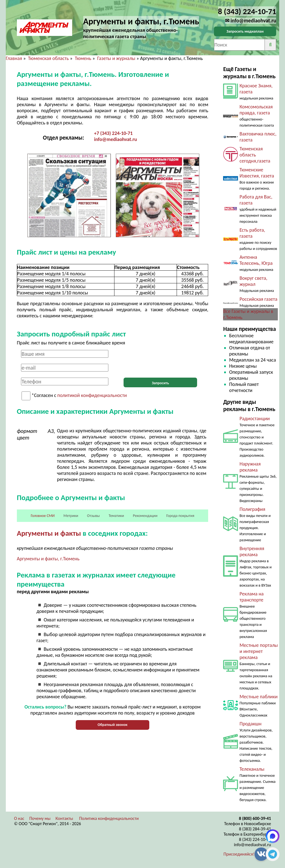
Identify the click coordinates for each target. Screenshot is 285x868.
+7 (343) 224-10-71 (113, 133)
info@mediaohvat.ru (115, 139)
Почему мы (40, 818)
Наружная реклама (250, 467)
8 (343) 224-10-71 (255, 839)
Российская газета (258, 299)
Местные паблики (258, 697)
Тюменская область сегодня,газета (255, 155)
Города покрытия (180, 516)
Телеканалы (252, 769)
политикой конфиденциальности (92, 396)
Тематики (116, 516)
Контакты (64, 818)
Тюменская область (48, 58)
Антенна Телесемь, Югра (256, 260)
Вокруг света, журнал (253, 281)
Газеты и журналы (116, 58)
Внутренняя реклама (252, 551)
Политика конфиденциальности (109, 818)
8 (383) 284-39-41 (255, 829)
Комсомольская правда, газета (256, 110)
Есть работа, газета (252, 233)
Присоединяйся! (239, 854)
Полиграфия (252, 509)
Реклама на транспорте (251, 597)
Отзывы (93, 516)
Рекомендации (145, 516)
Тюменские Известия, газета (257, 173)
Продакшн (250, 724)
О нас (19, 818)
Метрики (71, 516)
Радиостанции (254, 419)
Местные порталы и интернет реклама (259, 651)
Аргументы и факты (49, 533)
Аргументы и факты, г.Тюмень (48, 559)
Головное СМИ (43, 516)
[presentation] (160, 361)
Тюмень (83, 58)
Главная (14, 58)
